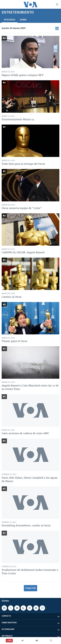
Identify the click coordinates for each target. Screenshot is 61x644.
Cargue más (31, 588)
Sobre (23, 20)
